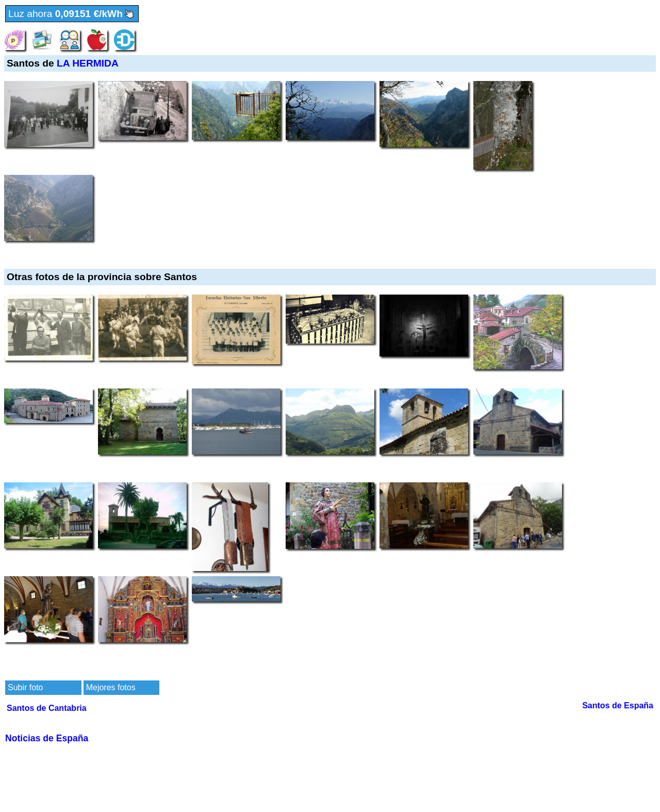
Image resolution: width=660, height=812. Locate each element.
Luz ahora (72, 14)
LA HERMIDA (88, 63)
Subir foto (25, 687)
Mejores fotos (111, 687)
